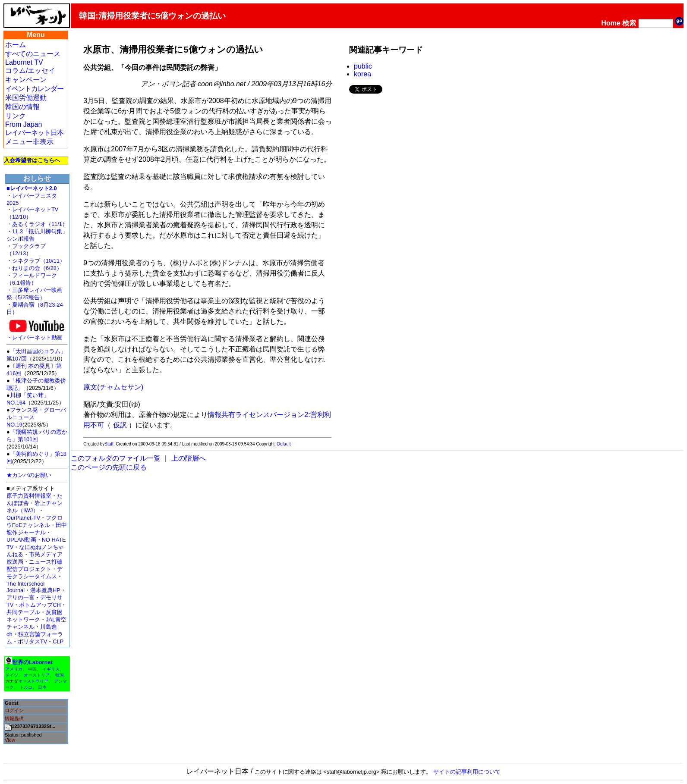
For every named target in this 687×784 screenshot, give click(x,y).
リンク (16, 116)
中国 (32, 669)
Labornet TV (24, 62)
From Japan (24, 124)
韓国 (60, 675)
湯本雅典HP (45, 590)
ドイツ (12, 675)
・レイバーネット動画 (37, 335)
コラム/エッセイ (30, 71)
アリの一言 (20, 597)
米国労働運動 (26, 98)
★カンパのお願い (29, 475)
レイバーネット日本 (34, 133)
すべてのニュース (33, 54)
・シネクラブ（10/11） (36, 261)
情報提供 (14, 718)
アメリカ (14, 669)
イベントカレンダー (34, 89)
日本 (42, 687)
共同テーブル (23, 612)
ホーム (16, 45)
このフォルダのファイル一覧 (116, 458)
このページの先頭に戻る (109, 467)
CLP (58, 641)
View (10, 740)
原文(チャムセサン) (113, 387)
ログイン (14, 710)
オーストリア (37, 675)
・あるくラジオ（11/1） (37, 224)
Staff (109, 444)
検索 (629, 23)
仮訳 (120, 425)
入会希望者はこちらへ (32, 160)
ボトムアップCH (40, 605)
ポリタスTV (32, 641)
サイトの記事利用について (467, 772)
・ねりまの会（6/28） (34, 268)
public (363, 66)
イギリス (51, 669)
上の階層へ (189, 458)
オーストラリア (33, 681)
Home (611, 23)
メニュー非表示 (29, 142)
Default (284, 444)
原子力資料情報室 (29, 496)
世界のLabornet (32, 662)
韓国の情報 (22, 107)
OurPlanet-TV (23, 518)
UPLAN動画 (21, 540)
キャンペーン (26, 80)
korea (362, 74)
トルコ (26, 687)
